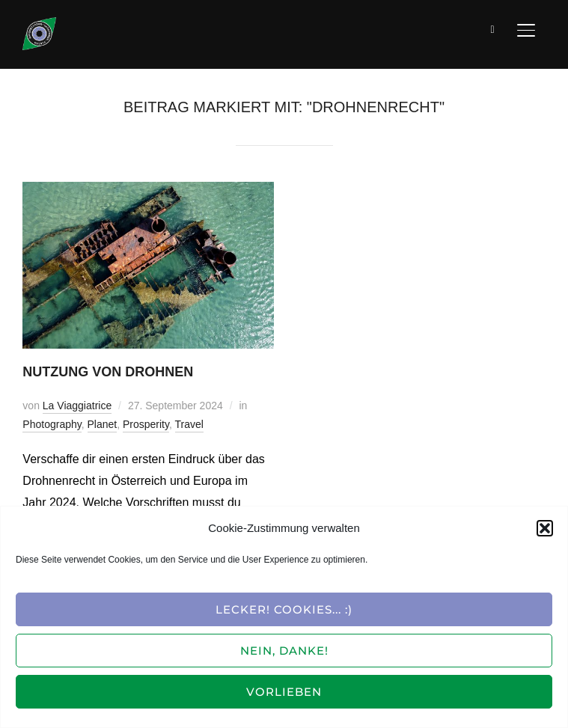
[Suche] (493, 28)
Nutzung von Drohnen (108, 372)
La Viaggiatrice (77, 406)
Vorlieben (284, 692)
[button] (545, 528)
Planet (103, 424)
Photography (52, 424)
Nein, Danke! (284, 651)
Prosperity (146, 424)
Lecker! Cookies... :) (284, 609)
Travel (189, 424)
